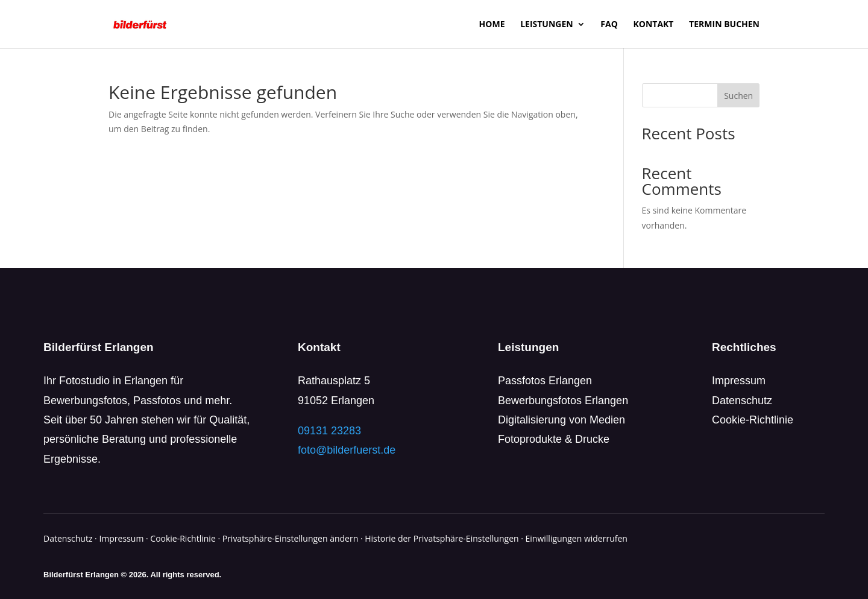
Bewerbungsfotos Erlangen (563, 401)
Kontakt (653, 25)
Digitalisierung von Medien (561, 420)
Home (492, 25)
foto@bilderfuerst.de (347, 450)
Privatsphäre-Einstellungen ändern (291, 538)
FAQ (609, 25)
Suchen (738, 96)
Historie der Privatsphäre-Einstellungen (442, 538)
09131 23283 (329, 431)
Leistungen (547, 25)
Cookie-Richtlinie (753, 420)
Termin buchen (724, 25)
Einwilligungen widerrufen (577, 538)
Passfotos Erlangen (545, 381)
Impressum (739, 381)
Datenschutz (742, 401)
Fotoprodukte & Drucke (554, 439)
